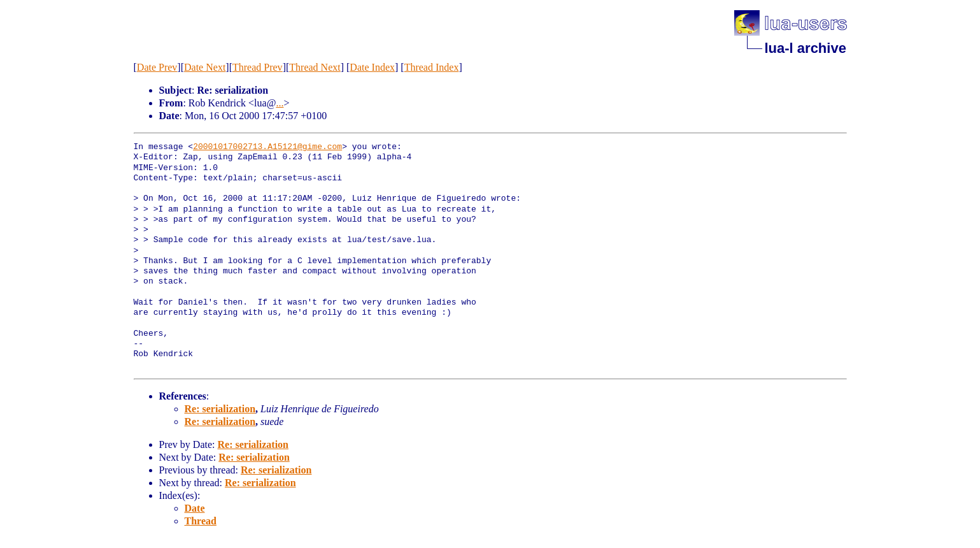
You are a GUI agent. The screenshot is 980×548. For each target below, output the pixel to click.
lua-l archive (806, 48)
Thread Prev (258, 67)
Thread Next (315, 67)
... (280, 103)
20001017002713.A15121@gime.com (267, 147)
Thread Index (432, 67)
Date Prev (157, 67)
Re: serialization (220, 409)
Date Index (372, 67)
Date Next (205, 67)
